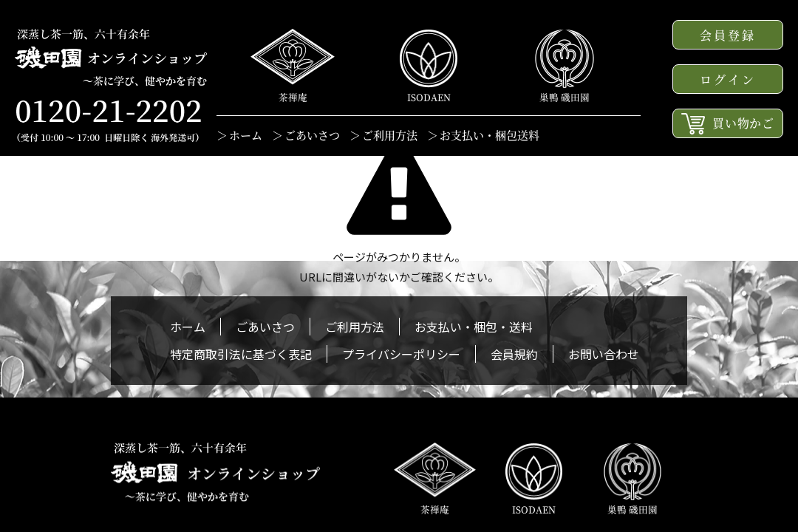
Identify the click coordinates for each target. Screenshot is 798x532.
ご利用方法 (390, 135)
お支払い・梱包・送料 (474, 327)
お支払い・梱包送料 (490, 135)
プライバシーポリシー (401, 354)
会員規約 (514, 354)
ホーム (246, 135)
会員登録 (728, 35)
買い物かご (728, 124)
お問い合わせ (604, 354)
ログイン (728, 79)
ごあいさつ (312, 135)
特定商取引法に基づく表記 (241, 354)
